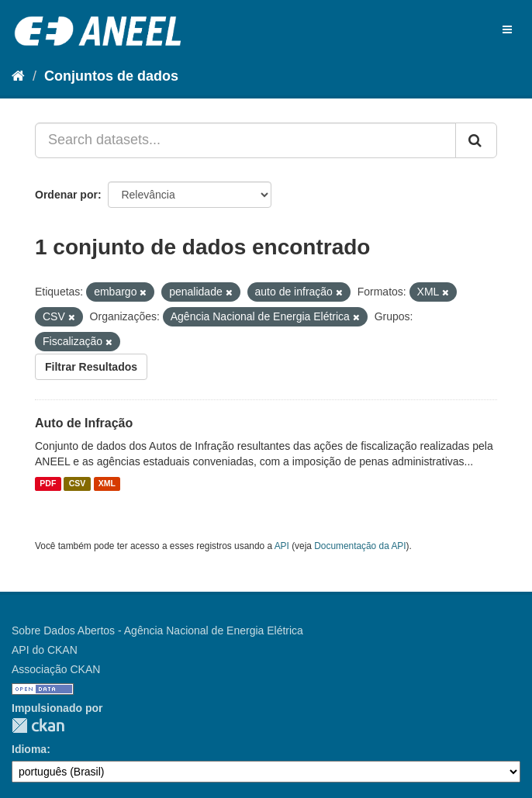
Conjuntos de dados (111, 76)
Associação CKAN (56, 669)
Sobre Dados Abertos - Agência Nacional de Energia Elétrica (157, 630)
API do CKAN (45, 650)
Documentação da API (360, 546)
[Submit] (476, 140)
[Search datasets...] (245, 140)
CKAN (38, 725)
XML (107, 484)
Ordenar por (66, 195)
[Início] (18, 76)
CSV (78, 484)
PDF (48, 484)
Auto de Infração (84, 423)
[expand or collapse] (507, 29)
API (282, 546)
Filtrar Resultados (91, 367)
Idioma (29, 749)
